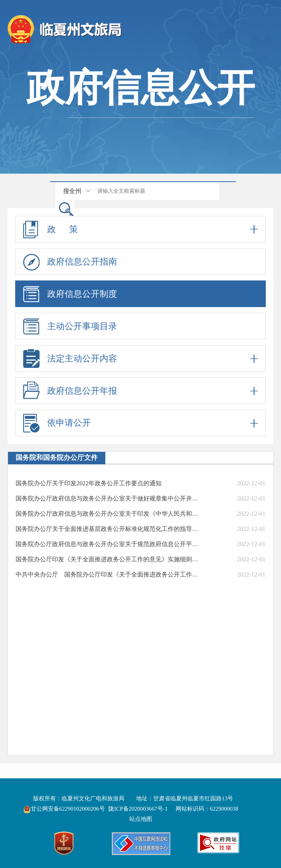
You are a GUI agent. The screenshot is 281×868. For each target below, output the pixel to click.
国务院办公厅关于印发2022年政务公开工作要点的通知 (89, 483)
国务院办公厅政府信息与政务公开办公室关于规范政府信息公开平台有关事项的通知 (109, 544)
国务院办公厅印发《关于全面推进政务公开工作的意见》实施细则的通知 (109, 559)
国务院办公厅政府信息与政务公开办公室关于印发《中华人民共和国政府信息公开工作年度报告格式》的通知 (109, 514)
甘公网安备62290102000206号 (65, 809)
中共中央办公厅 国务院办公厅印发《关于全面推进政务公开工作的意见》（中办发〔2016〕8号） (109, 574)
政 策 (140, 229)
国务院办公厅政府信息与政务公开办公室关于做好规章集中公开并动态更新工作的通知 (109, 498)
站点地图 (141, 819)
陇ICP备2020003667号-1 (138, 809)
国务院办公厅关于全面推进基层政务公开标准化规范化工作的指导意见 (109, 529)
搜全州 (72, 191)
